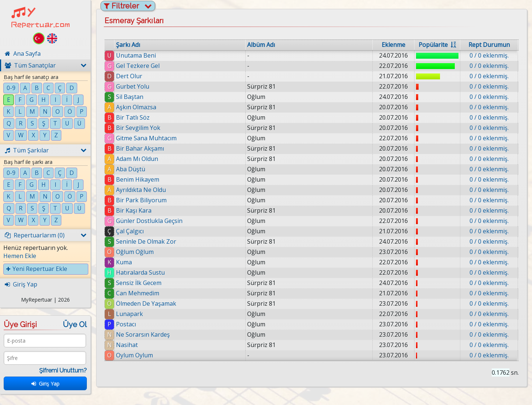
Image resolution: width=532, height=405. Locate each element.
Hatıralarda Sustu (140, 272)
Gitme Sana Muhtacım (146, 138)
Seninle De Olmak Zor (146, 241)
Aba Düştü (131, 169)
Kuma (124, 262)
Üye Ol (75, 325)
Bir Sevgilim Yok (138, 128)
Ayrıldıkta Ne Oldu (141, 190)
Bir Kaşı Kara (134, 210)
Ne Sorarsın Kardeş (143, 334)
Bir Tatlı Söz (133, 117)
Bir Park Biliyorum (141, 200)
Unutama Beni (136, 55)
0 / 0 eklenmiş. (489, 55)
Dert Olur (129, 76)
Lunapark (129, 314)
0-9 (11, 88)
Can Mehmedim (138, 293)
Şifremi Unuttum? (63, 370)
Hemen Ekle (20, 256)
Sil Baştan (130, 97)
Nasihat (127, 345)
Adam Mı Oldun (137, 159)
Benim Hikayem (138, 179)
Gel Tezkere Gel (138, 66)
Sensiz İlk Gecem (139, 283)
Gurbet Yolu (133, 86)
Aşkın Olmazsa (136, 107)
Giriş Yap (45, 383)
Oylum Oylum (134, 355)
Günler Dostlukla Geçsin (149, 221)
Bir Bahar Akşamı (140, 148)
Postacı (126, 324)
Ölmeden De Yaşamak (146, 303)
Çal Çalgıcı (130, 231)
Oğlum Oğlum (135, 252)
